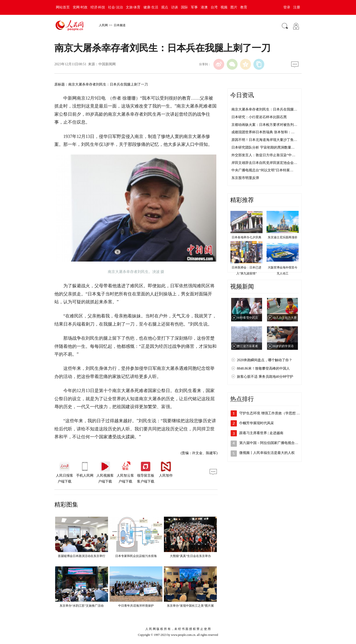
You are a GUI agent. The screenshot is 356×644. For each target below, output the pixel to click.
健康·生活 (151, 7)
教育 (244, 7)
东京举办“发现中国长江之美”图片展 (190, 606)
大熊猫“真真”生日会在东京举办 (190, 556)
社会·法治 (115, 7)
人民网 (103, 25)
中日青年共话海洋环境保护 (136, 606)
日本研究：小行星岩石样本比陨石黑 (259, 117)
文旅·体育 (133, 7)
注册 (297, 7)
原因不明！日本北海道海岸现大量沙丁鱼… (264, 140)
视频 (224, 7)
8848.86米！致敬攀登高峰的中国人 (263, 368)
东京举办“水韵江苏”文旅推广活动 (82, 606)
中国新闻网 (107, 64)
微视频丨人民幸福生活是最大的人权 (267, 453)
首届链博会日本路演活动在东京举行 (82, 556)
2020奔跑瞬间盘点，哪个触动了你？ (265, 360)
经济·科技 (98, 7)
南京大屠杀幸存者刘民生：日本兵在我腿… (264, 109)
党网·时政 (80, 7)
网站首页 (63, 7)
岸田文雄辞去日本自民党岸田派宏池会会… (264, 163)
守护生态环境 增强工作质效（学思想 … (270, 413)
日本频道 (120, 25)
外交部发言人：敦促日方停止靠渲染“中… (263, 155)
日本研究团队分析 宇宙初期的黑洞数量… (263, 147)
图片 (234, 7)
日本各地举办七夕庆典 (246, 237)
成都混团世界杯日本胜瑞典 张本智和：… (263, 132)
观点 (165, 7)
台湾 (214, 7)
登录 (287, 7)
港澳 (204, 7)
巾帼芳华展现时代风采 (257, 423)
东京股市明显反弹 (245, 178)
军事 (194, 7)
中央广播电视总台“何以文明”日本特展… (262, 170)
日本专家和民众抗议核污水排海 (136, 556)
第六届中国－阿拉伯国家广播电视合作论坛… (274, 443)
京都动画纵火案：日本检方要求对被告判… (264, 125)
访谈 (175, 7)
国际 (184, 7)
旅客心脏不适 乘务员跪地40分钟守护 (265, 377)
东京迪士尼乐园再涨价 (283, 237)
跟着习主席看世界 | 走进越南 (261, 433)
